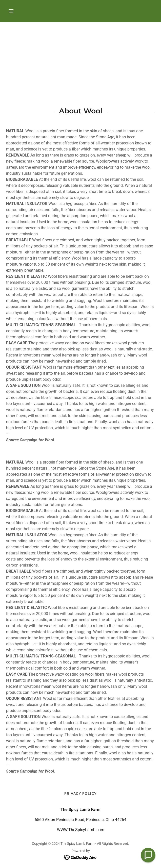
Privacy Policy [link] (80, 794)
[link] (81, 857)
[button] (11, 11)
